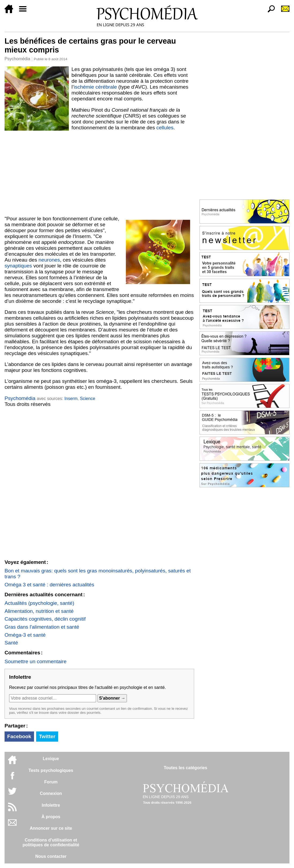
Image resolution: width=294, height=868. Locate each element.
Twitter (47, 736)
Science (87, 399)
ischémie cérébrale (95, 87)
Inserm (71, 399)
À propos (51, 817)
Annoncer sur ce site (51, 828)
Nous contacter (51, 856)
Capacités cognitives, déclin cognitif (45, 619)
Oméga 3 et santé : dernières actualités (49, 585)
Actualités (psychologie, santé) (39, 603)
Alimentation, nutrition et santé (39, 611)
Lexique (51, 759)
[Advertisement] (99, 173)
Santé (11, 643)
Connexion (51, 793)
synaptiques (18, 266)
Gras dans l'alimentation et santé (42, 627)
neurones (49, 260)
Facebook (19, 736)
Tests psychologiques (51, 770)
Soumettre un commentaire (35, 661)
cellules (165, 128)
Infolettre (51, 805)
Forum (51, 782)
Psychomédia (17, 59)
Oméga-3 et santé (25, 635)
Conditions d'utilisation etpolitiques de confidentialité (51, 842)
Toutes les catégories (185, 768)
